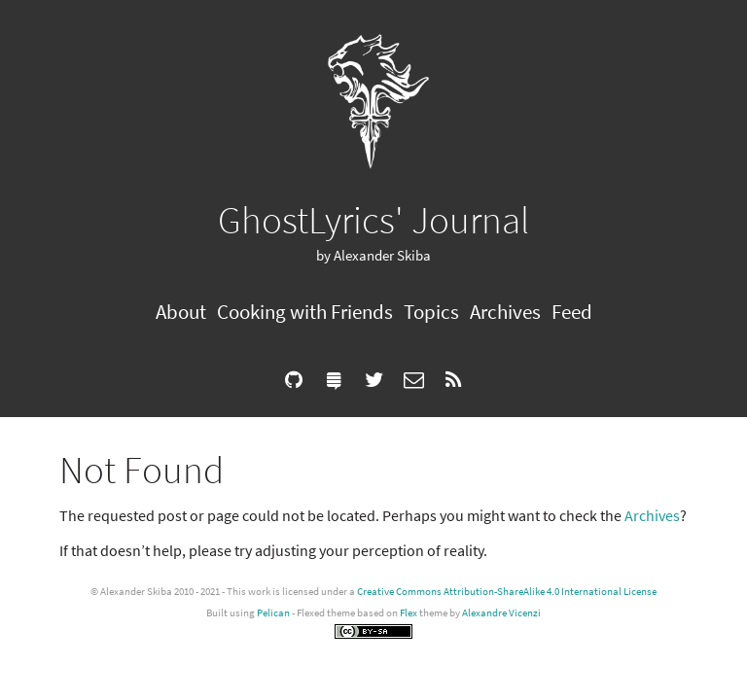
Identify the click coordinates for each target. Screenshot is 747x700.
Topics (431, 312)
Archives (505, 312)
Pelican (273, 612)
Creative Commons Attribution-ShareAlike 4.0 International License (507, 591)
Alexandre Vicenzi (501, 612)
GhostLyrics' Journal (373, 220)
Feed (572, 312)
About (181, 312)
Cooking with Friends (305, 312)
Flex (409, 612)
